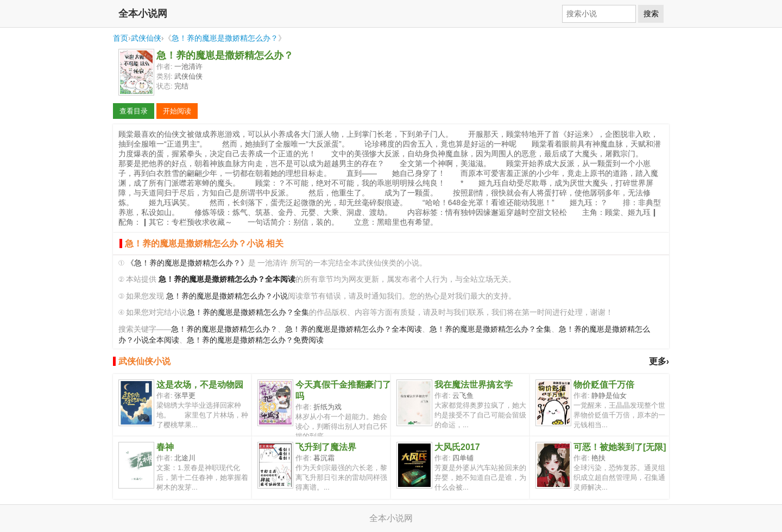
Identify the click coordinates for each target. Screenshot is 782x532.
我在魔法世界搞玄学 (474, 385)
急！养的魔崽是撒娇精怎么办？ (225, 38)
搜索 (651, 14)
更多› (659, 361)
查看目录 (134, 111)
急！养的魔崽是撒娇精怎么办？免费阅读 (255, 340)
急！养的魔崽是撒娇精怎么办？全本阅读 (354, 329)
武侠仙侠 (146, 38)
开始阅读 (177, 111)
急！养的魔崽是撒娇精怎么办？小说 (227, 296)
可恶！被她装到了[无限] (620, 447)
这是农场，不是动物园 (200, 385)
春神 (165, 447)
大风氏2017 (457, 447)
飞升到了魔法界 (326, 447)
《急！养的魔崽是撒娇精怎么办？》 (187, 263)
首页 (121, 38)
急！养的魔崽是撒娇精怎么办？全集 (248, 312)
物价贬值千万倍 (604, 385)
